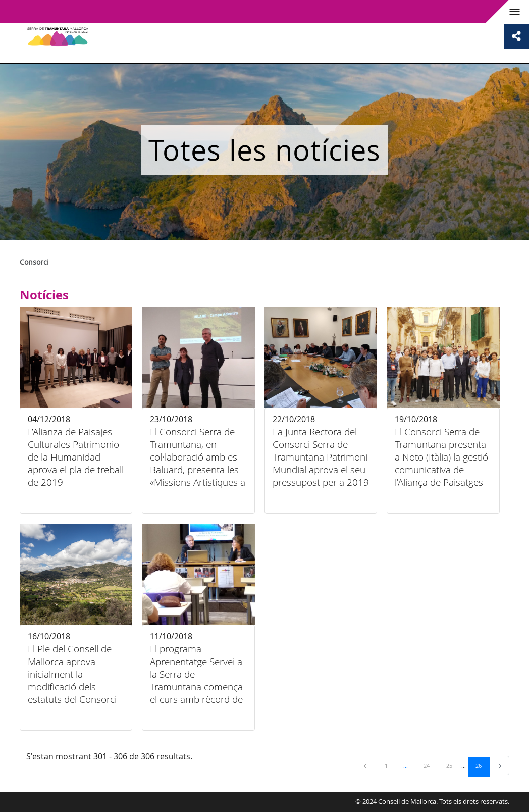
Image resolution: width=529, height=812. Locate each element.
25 (453, 765)
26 (482, 765)
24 (430, 765)
